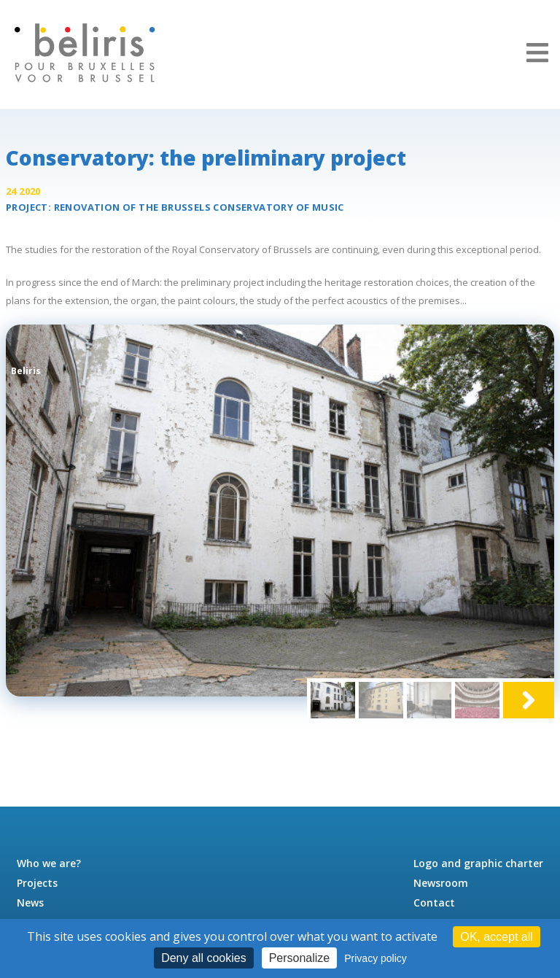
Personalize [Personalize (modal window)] (300, 958)
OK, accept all (497, 937)
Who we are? (49, 863)
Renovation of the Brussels (199, 207)
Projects (37, 883)
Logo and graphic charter (478, 863)
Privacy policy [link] (376, 958)
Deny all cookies (204, 958)
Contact (434, 903)
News (30, 903)
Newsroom (441, 883)
